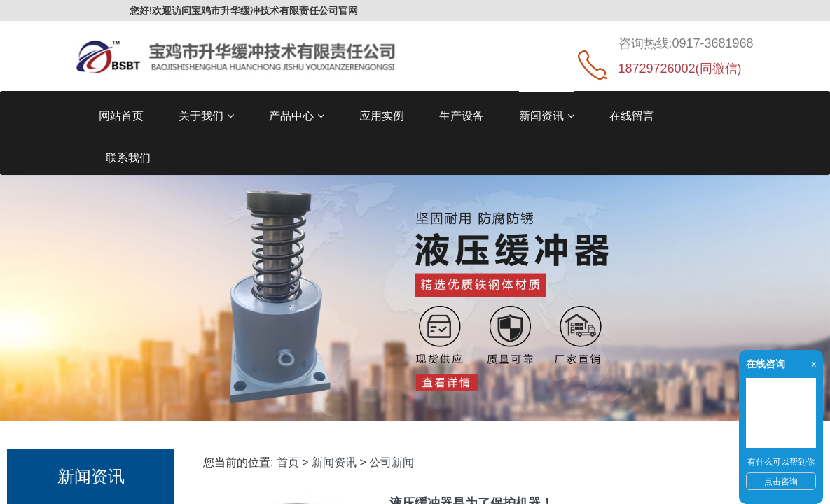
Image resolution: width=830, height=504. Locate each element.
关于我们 (206, 116)
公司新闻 (392, 462)
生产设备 (462, 116)
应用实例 (382, 116)
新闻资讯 (547, 116)
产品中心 (297, 116)
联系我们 (128, 158)
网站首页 (121, 116)
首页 (288, 462)
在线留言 (632, 116)
